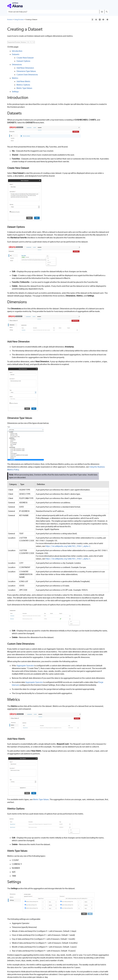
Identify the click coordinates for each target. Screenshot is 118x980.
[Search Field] (58, 12)
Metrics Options (23, 85)
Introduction (17, 51)
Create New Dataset (25, 58)
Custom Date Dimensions (27, 75)
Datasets (16, 54)
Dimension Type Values (26, 71)
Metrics (15, 78)
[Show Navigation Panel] (108, 5)
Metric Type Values (24, 88)
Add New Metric (23, 81)
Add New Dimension (25, 68)
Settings (15, 92)
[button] (102, 12)
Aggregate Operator (25, 666)
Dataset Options (23, 61)
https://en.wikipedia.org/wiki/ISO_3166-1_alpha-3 (68, 559)
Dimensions (17, 65)
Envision (10, 19)
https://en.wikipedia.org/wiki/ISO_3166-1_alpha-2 (68, 546)
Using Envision (19, 19)
